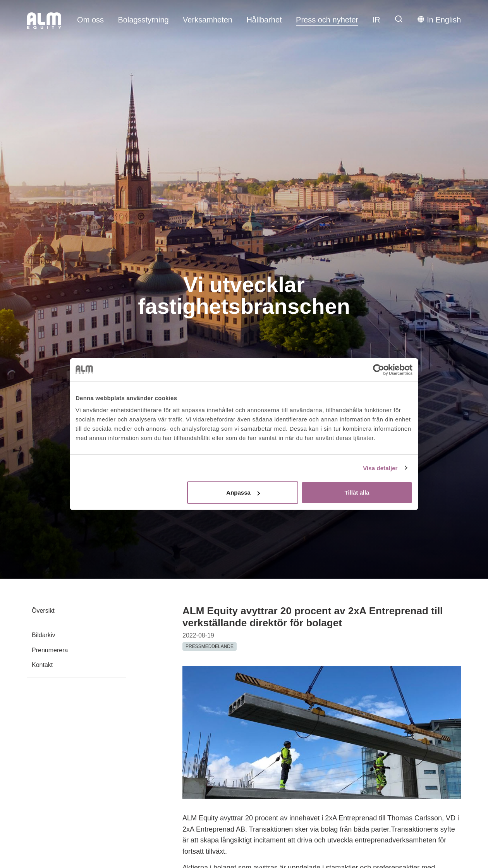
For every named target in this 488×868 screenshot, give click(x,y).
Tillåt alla (357, 492)
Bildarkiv (43, 635)
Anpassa (243, 492)
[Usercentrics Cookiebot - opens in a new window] (379, 370)
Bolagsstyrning (143, 20)
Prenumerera (50, 650)
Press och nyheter (327, 20)
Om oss (90, 20)
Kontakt (42, 665)
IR (376, 20)
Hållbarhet (264, 20)
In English (439, 19)
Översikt (43, 611)
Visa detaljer (380, 468)
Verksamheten (208, 20)
